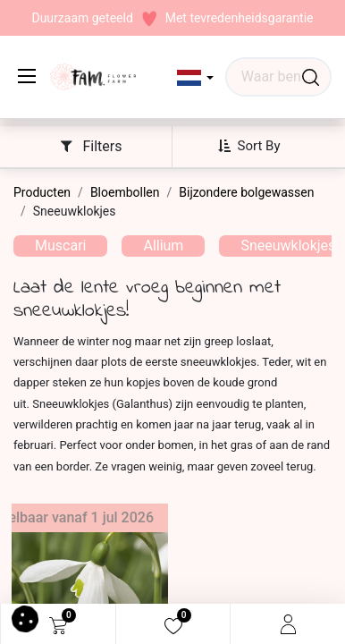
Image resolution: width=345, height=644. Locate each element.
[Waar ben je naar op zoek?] (311, 77)
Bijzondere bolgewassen (246, 192)
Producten (42, 192)
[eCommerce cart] (58, 624)
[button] (195, 78)
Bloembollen (125, 192)
